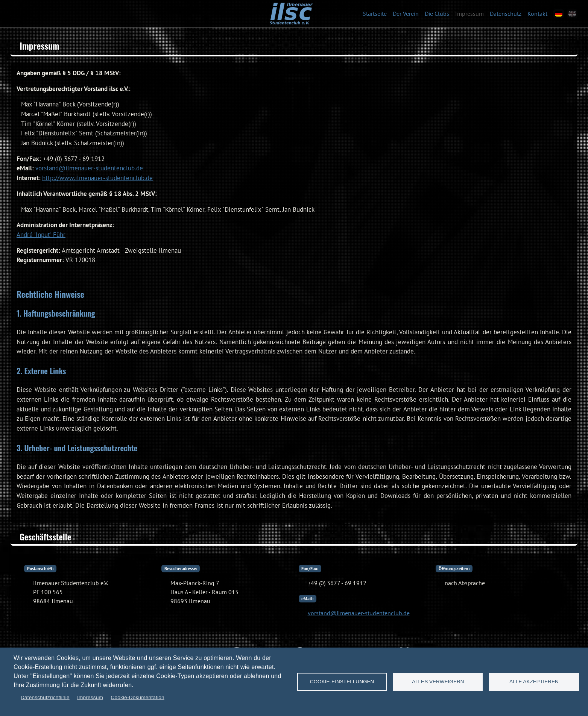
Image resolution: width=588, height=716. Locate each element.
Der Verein (406, 14)
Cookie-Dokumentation (137, 697)
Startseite (375, 14)
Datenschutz (506, 14)
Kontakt (537, 14)
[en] (572, 14)
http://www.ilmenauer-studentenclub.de (97, 178)
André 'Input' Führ (41, 235)
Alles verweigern (438, 682)
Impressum (469, 14)
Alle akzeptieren (534, 682)
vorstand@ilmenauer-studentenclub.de (89, 168)
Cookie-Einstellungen (342, 682)
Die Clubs (437, 14)
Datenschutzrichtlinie (45, 697)
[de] (559, 14)
